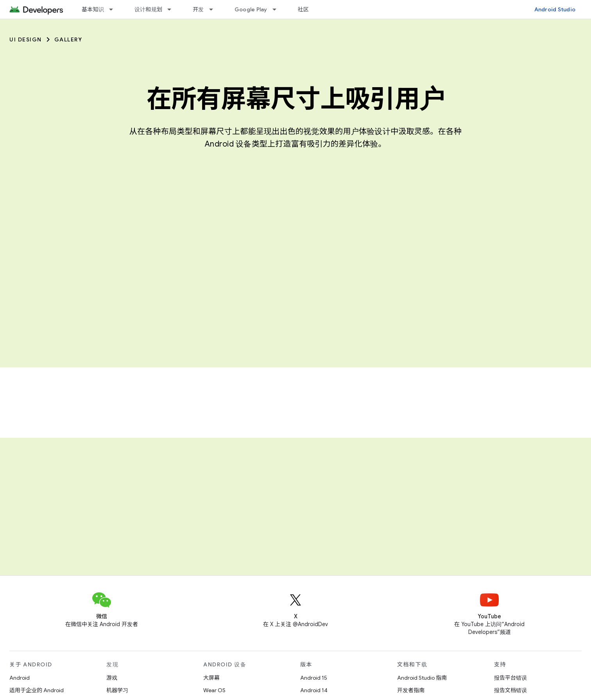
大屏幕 (211, 678)
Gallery (68, 39)
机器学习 (117, 690)
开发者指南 (411, 690)
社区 (304, 9)
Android (20, 678)
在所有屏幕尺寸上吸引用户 (295, 99)
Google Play (251, 9)
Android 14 (314, 690)
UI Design (26, 39)
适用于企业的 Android (37, 690)
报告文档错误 (510, 690)
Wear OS (214, 690)
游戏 (112, 678)
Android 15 (314, 678)
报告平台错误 (510, 678)
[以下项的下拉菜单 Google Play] (278, 9)
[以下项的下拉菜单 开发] (215, 9)
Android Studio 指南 (422, 678)
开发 (198, 9)
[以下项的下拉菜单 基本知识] (115, 9)
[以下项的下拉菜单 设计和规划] (173, 9)
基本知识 (93, 9)
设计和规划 (148, 9)
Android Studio (555, 9)
